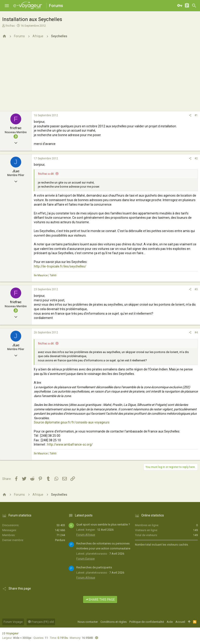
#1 (196, 115)
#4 (196, 332)
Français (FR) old (41, 622)
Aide (170, 622)
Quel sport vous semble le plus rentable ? (103, 524)
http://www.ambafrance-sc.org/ (70, 444)
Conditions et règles (114, 622)
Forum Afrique (86, 535)
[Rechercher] (194, 6)
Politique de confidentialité (147, 622)
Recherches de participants (94, 567)
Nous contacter (88, 622)
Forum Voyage (13, 622)
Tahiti (53, 275)
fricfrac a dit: (46, 174)
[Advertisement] (100, 77)
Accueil (180, 622)
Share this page (100, 600)
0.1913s (63, 638)
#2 (196, 158)
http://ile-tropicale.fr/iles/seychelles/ (60, 266)
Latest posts (84, 515)
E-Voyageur (11, 633)
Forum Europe (85, 559)
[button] (7, 6)
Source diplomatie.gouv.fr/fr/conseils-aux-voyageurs (72, 422)
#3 (196, 289)
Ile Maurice (41, 275)
